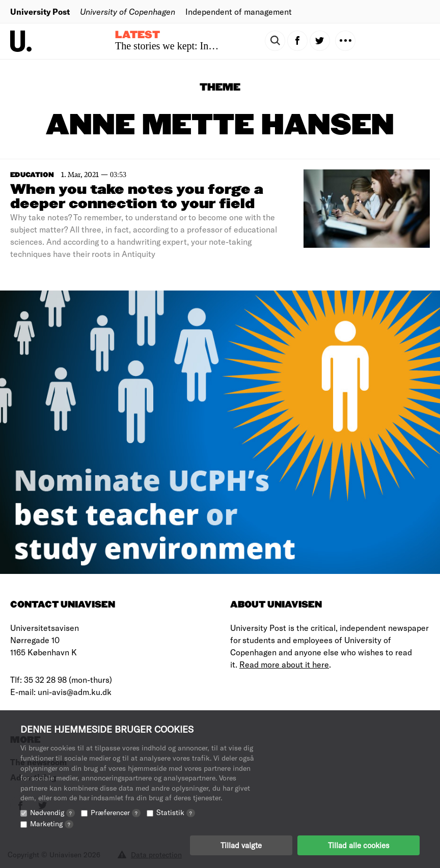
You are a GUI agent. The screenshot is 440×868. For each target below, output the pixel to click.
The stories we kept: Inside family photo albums (213, 46)
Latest (137, 35)
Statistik (176, 812)
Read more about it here (284, 664)
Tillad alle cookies (359, 845)
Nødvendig (52, 812)
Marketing (52, 823)
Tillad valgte (241, 845)
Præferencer (116, 812)
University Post (40, 11)
